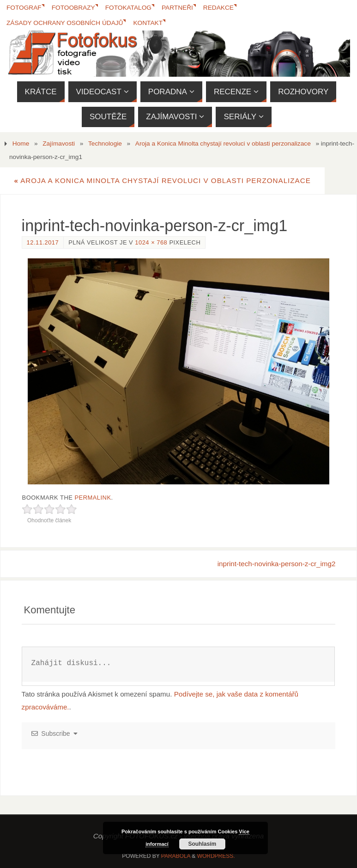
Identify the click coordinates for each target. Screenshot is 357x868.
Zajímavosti (59, 144)
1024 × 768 (151, 242)
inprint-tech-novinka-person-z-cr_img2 (277, 564)
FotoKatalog (128, 8)
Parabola (176, 856)
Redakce (218, 8)
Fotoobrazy (73, 8)
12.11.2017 (43, 242)
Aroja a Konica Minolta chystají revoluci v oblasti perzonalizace (223, 144)
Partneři (177, 8)
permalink (93, 498)
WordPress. (216, 856)
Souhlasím (202, 844)
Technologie (105, 144)
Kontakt (148, 23)
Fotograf (24, 8)
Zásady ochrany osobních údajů (65, 23)
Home (21, 144)
